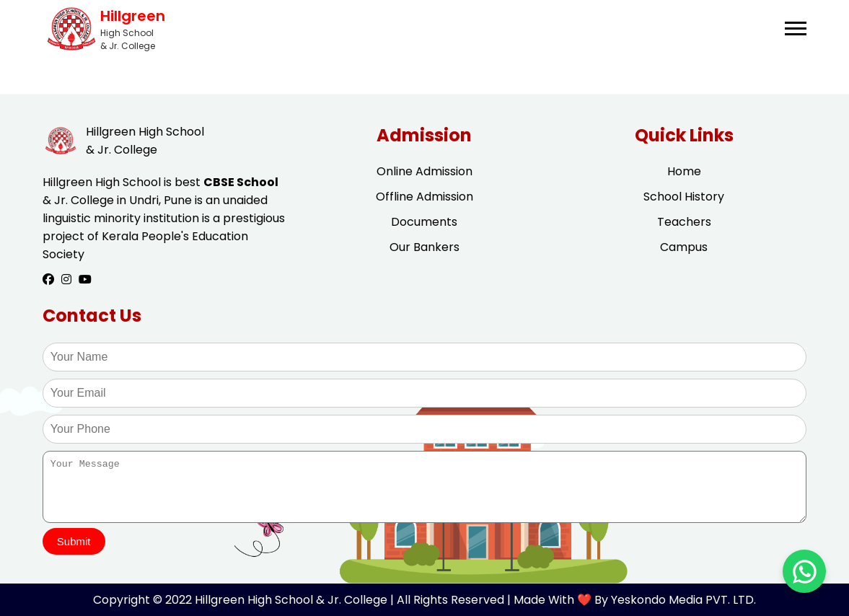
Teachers (684, 222)
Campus (684, 247)
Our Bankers (424, 247)
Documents (424, 222)
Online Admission (424, 171)
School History (684, 197)
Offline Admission (424, 197)
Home (684, 171)
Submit (74, 541)
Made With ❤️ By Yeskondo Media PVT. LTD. (635, 600)
